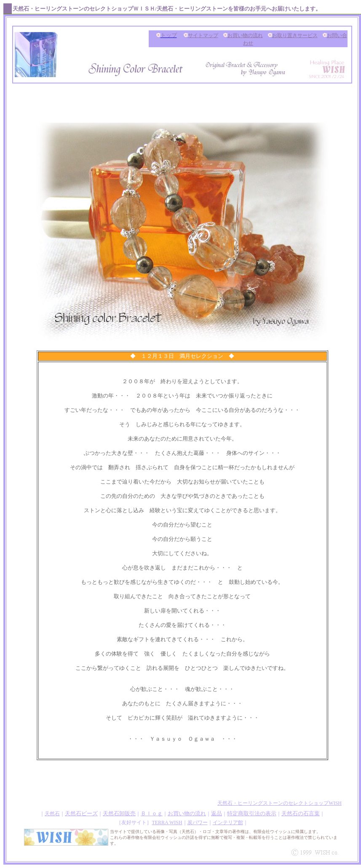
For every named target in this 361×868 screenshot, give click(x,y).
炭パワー (198, 822)
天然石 (52, 814)
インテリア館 (228, 822)
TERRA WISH (167, 822)
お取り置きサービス (295, 35)
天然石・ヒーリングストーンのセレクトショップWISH (279, 803)
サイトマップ (203, 35)
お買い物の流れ (245, 35)
